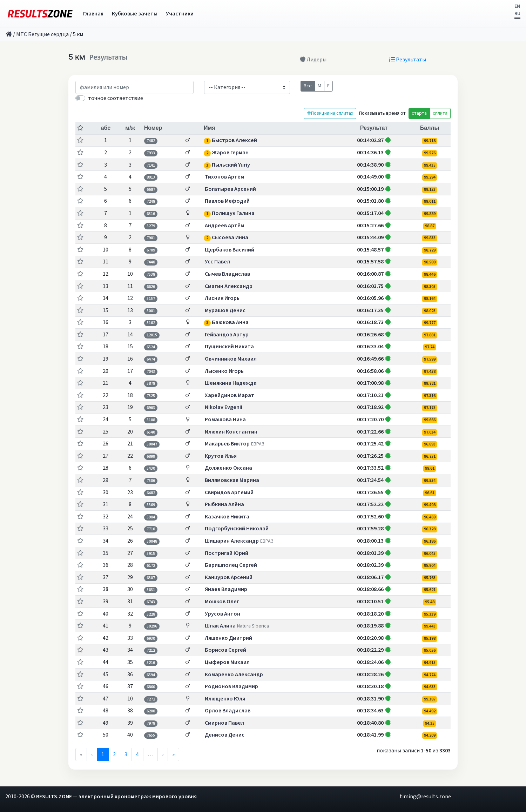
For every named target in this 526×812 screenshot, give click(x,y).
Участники (180, 14)
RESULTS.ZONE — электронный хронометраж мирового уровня (116, 797)
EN (517, 6)
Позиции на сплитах (330, 113)
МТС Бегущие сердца (42, 34)
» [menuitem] (173, 754)
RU (517, 14)
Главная (93, 14)
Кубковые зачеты (135, 14)
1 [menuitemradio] (103, 754)
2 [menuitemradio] (114, 754)
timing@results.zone (425, 797)
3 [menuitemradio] (126, 754)
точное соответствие (116, 98)
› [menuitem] (163, 754)
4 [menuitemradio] (137, 754)
